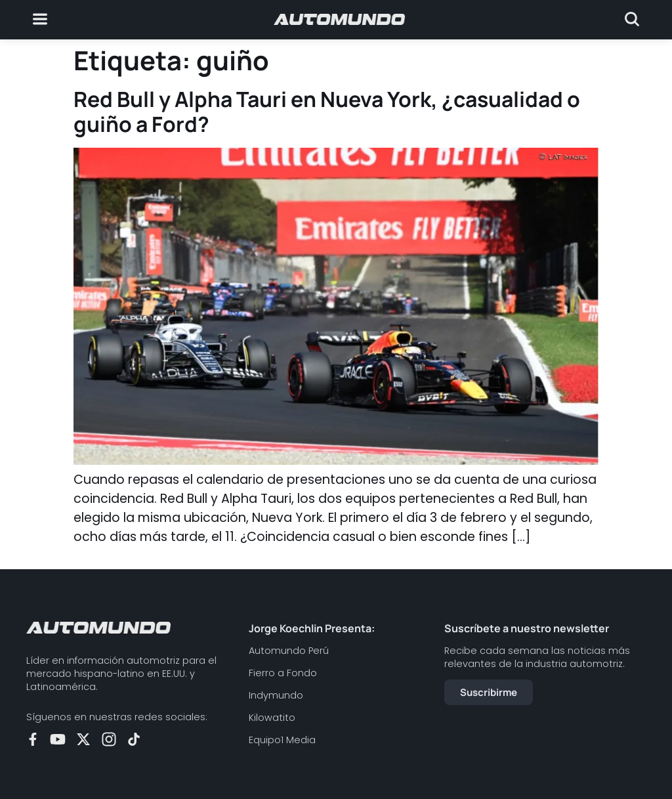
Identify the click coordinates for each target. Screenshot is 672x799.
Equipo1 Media (282, 740)
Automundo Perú (289, 651)
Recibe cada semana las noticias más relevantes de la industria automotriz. (537, 657)
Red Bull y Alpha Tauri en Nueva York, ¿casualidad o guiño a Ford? (327, 112)
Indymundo (276, 695)
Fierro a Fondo (283, 673)
